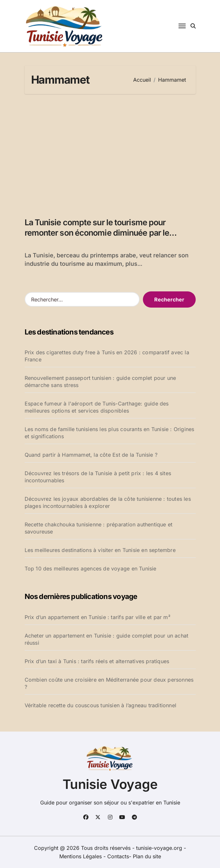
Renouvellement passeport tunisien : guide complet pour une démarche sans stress (100, 381)
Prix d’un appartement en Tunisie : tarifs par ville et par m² (98, 617)
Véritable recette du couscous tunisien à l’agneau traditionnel (100, 705)
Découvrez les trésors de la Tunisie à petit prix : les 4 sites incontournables (98, 477)
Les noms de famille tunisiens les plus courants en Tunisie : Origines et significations (110, 433)
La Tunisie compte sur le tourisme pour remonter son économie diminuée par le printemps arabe (97, 233)
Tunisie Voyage (110, 784)
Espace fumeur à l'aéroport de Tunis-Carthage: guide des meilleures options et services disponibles (97, 407)
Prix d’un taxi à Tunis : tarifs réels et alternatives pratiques (97, 661)
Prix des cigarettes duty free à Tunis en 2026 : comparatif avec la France (107, 356)
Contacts (118, 856)
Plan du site (147, 856)
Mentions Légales (81, 856)
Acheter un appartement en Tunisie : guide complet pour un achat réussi (107, 639)
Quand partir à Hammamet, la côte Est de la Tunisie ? (91, 455)
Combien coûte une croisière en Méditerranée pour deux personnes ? (109, 683)
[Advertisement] (111, 152)
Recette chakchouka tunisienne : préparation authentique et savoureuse (99, 528)
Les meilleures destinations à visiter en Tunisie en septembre (100, 550)
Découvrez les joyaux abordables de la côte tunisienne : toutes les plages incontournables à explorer (108, 502)
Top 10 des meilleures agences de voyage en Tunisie (91, 569)
